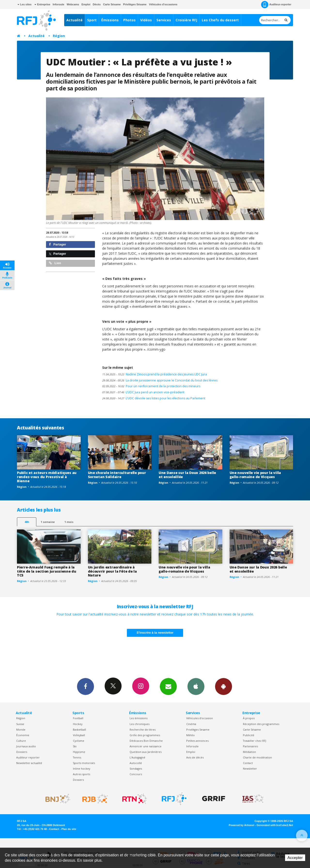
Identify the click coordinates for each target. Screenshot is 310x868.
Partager (58, 244)
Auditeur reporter (28, 757)
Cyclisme (79, 741)
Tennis (77, 757)
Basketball (79, 730)
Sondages (136, 769)
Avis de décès (195, 757)
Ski (75, 746)
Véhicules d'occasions (163, 4)
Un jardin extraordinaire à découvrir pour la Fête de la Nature (112, 571)
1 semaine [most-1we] (48, 522)
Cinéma (191, 724)
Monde (21, 730)
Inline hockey (81, 769)
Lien (55, 263)
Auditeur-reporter (276, 5)
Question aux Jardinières (146, 752)
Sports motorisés (84, 763)
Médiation (249, 752)
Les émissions (139, 718)
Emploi (86, 4)
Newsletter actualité (29, 763)
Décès (97, 4)
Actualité (74, 20)
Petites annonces (197, 741)
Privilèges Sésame (135, 4)
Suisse (20, 724)
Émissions (110, 20)
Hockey (78, 724)
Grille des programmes (145, 735)
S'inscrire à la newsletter (155, 633)
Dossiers (22, 752)
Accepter (295, 858)
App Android (224, 686)
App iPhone (196, 686)
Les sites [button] (24, 4)
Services (164, 20)
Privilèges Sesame (198, 730)
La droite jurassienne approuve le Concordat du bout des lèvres (160, 380)
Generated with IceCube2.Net (275, 825)
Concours (136, 774)
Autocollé (136, 763)
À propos (249, 718)
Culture (21, 741)
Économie (23, 735)
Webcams (73, 4)
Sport (92, 20)
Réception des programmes (261, 724)
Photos (129, 20)
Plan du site (69, 829)
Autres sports (81, 774)
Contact (248, 763)
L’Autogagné (137, 757)
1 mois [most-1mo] (69, 522)
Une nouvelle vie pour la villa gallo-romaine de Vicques (255, 475)
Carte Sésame (112, 4)
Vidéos (146, 20)
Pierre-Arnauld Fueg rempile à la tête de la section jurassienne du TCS (47, 571)
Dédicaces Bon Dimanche (146, 741)
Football (78, 718)
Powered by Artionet (242, 825)
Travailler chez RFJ (255, 741)
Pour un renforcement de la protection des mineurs (151, 386)
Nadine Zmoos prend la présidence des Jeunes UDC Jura (155, 374)
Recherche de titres (143, 730)
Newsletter (250, 769)
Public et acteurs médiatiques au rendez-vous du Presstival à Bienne (47, 477)
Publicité (249, 735)
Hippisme (79, 752)
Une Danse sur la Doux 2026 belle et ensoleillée (187, 475)
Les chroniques (139, 724)
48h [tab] (27, 522)
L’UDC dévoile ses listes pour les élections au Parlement (154, 398)
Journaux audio (26, 746)
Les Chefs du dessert (220, 20)
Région (59, 36)
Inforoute (59, 4)
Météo (190, 735)
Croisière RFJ (186, 20)
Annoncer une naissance (146, 746)
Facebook (85, 686)
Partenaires (250, 746)
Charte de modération (257, 757)
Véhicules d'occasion (200, 718)
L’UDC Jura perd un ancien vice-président (143, 392)
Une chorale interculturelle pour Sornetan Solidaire (117, 475)
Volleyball (79, 735)
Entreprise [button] (42, 4)
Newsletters (168, 686)
